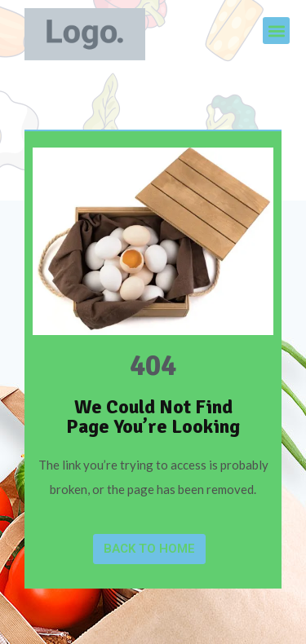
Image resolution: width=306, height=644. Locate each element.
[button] (276, 31)
